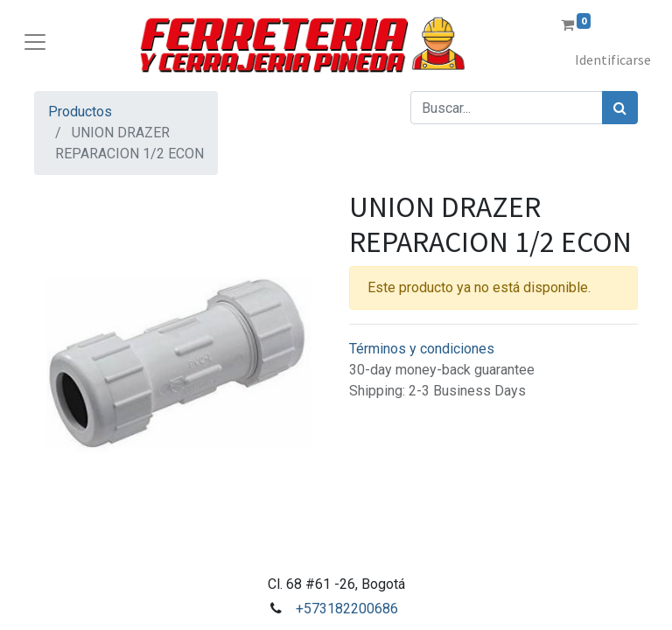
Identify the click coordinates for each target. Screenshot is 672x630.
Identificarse (613, 59)
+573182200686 (347, 609)
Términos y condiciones (422, 349)
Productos (80, 112)
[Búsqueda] (620, 108)
